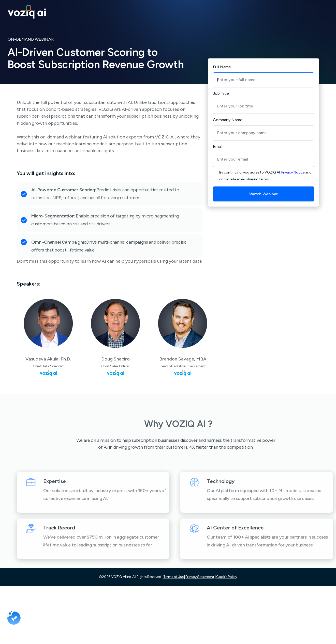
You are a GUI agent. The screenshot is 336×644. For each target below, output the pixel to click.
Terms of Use (173, 577)
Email (218, 146)
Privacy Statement (200, 577)
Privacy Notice (293, 172)
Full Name (222, 67)
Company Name (228, 120)
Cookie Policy (227, 577)
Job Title (221, 93)
